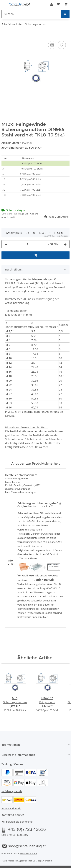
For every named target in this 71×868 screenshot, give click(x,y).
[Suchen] (65, 14)
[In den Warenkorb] (4, 36)
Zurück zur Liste (13, 24)
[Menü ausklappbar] (3, 2)
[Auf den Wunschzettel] (62, 45)
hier (45, 605)
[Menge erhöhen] (65, 232)
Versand (47, 848)
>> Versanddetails (11, 796)
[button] (52, 4)
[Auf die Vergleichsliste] (52, 45)
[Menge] (28, 232)
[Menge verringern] (6, 232)
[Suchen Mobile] (31, 14)
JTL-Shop (42, 861)
